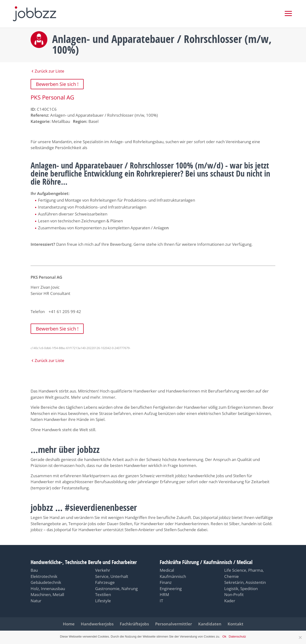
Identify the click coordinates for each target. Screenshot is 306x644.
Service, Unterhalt (112, 576)
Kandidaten (210, 624)
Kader (230, 601)
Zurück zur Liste (49, 71)
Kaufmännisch (173, 576)
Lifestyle (103, 601)
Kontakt (235, 624)
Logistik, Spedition (241, 589)
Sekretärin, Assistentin (245, 582)
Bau (34, 570)
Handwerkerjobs (97, 624)
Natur (36, 601)
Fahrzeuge (105, 582)
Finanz (166, 582)
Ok (224, 636)
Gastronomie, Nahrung (116, 589)
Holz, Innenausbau (48, 589)
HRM (164, 594)
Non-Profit (234, 594)
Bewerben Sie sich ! (57, 84)
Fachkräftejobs (134, 624)
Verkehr (103, 570)
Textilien (103, 594)
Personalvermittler (174, 624)
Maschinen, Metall (47, 594)
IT (161, 601)
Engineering (171, 589)
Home (69, 624)
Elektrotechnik (44, 576)
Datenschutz (237, 636)
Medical (167, 570)
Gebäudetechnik (46, 582)
